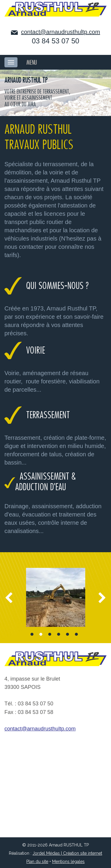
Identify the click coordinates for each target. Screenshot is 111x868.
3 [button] (50, 634)
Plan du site (37, 862)
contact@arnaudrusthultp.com (61, 32)
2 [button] (41, 634)
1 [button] (32, 634)
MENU (32, 63)
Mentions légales (68, 862)
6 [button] (76, 634)
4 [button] (59, 634)
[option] (55, 597)
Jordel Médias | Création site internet (67, 853)
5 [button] (67, 634)
